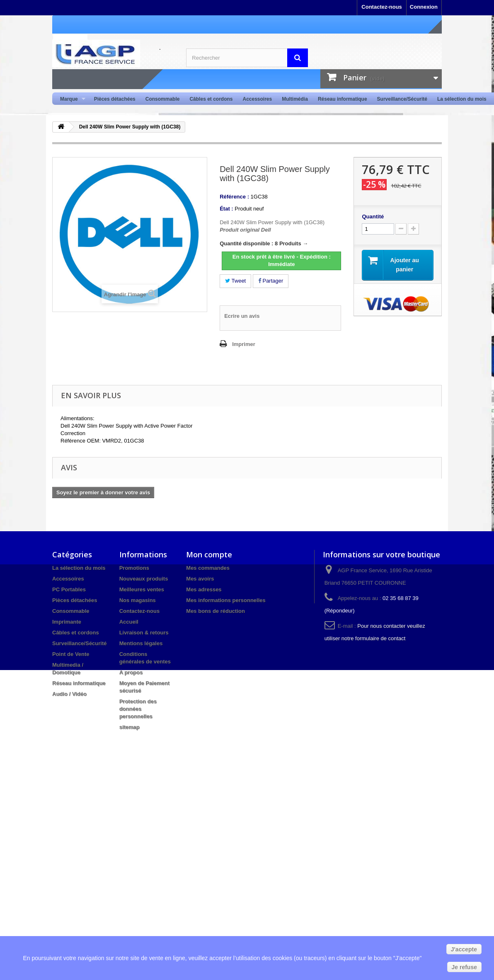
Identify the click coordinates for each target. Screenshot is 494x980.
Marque (70, 99)
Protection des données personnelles (138, 709)
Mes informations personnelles (226, 600)
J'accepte (464, 949)
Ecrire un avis (242, 316)
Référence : (234, 197)
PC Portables (69, 589)
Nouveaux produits (144, 579)
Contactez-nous (382, 7)
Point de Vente (71, 654)
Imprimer (244, 344)
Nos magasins (138, 600)
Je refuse (464, 967)
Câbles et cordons (211, 99)
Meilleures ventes (142, 589)
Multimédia (295, 99)
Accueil (129, 622)
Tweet (235, 281)
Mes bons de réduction (216, 611)
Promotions (134, 568)
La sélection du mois (462, 99)
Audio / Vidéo (69, 694)
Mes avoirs (200, 579)
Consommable (163, 99)
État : (226, 209)
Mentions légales (141, 643)
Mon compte (209, 554)
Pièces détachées (115, 99)
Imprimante (67, 622)
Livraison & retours (144, 633)
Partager (271, 281)
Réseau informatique (343, 99)
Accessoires (257, 99)
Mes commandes (208, 568)
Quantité (373, 217)
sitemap (130, 727)
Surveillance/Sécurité (402, 99)
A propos (131, 672)
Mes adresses (204, 589)
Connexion (424, 7)
